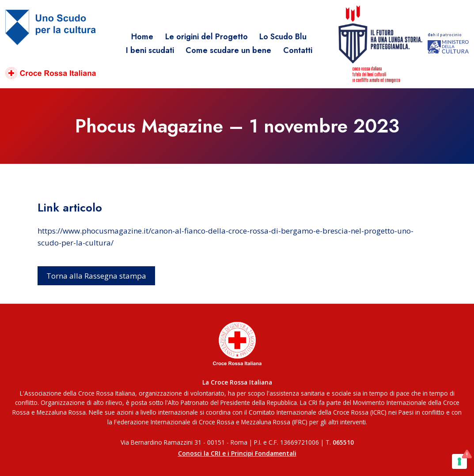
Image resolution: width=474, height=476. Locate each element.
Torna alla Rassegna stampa (96, 276)
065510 (343, 442)
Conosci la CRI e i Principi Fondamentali (237, 453)
